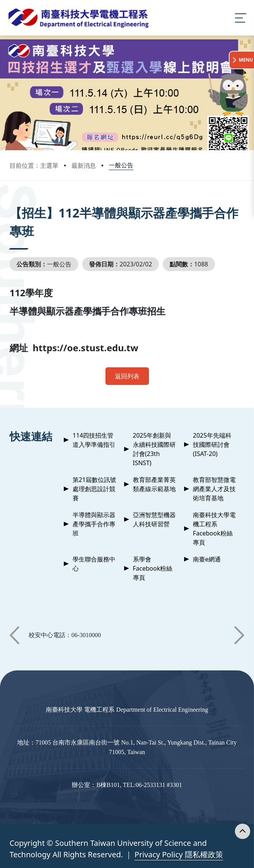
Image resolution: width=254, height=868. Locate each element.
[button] (15, 635)
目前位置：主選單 (34, 165)
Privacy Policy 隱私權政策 (179, 854)
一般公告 (121, 165)
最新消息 (84, 165)
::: (11, 202)
